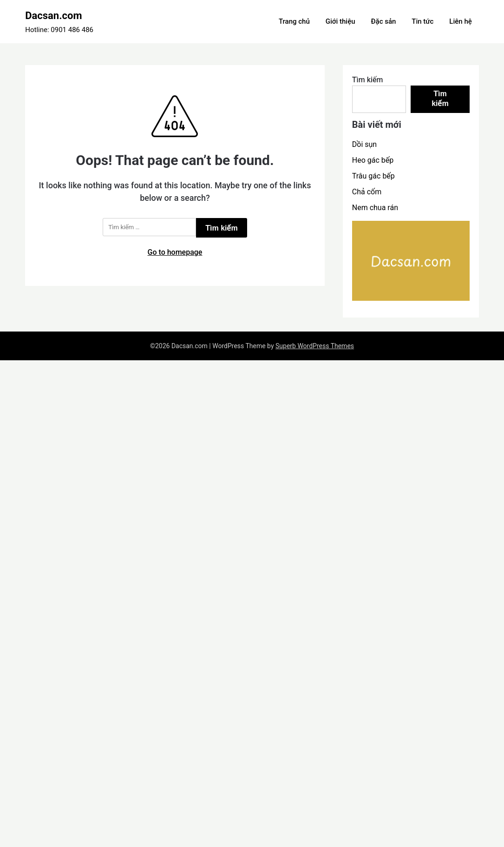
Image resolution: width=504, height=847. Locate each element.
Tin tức (422, 21)
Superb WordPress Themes (315, 346)
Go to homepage (175, 252)
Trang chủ (294, 21)
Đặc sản (384, 21)
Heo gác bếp (373, 160)
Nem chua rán (375, 208)
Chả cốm (367, 192)
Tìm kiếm (368, 80)
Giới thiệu (340, 21)
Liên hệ (460, 21)
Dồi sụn (364, 144)
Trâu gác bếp (373, 176)
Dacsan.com (53, 16)
